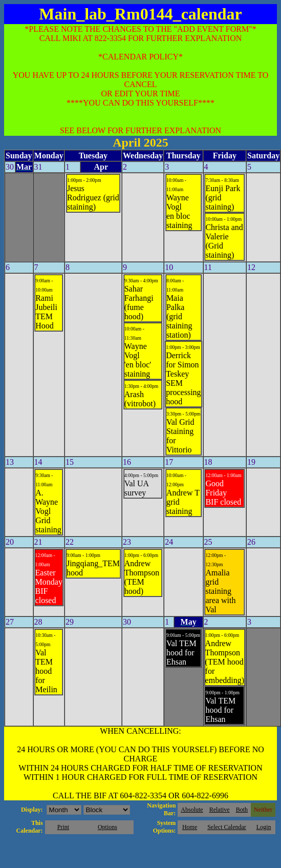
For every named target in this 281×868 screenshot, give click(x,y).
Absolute (192, 810)
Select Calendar (227, 827)
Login (264, 827)
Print (63, 827)
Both (242, 810)
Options (107, 827)
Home (190, 827)
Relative (220, 810)
